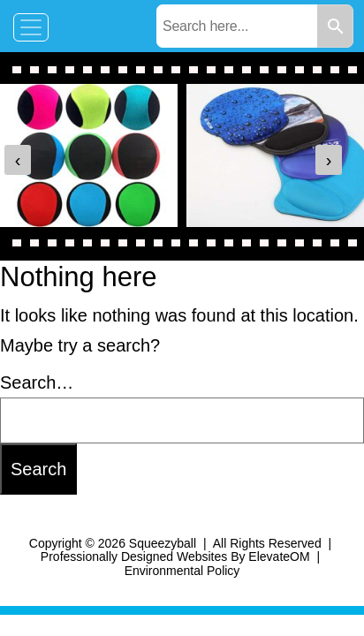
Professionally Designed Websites (134, 556)
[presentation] (18, 160)
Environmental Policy (182, 571)
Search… (37, 382)
